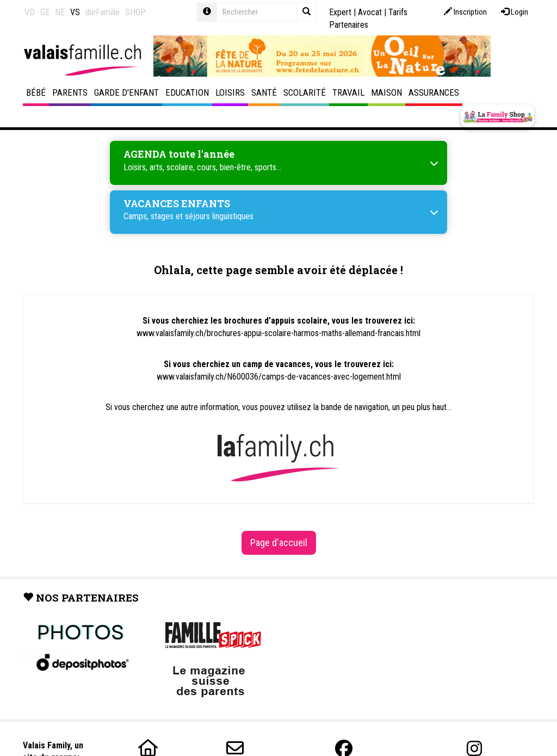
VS (75, 12)
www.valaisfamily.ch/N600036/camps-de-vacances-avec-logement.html (279, 377)
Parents (70, 92)
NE (60, 12)
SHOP (135, 12)
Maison (386, 92)
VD (30, 12)
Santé (264, 92)
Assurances (434, 92)
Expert (340, 12)
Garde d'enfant (126, 92)
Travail (348, 92)
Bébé (36, 92)
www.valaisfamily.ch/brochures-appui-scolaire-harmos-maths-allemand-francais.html (278, 333)
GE (45, 12)
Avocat (370, 12)
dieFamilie (103, 12)
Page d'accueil (279, 543)
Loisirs (230, 92)
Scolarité (305, 92)
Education (187, 92)
